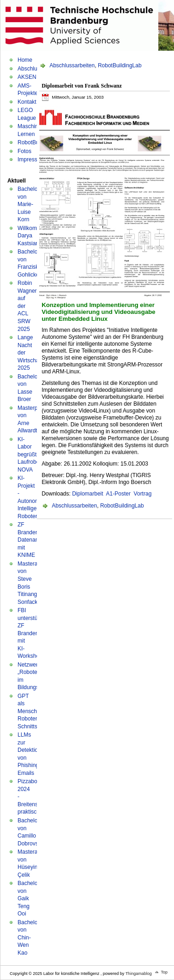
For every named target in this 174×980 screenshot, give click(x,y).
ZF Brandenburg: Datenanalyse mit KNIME (34, 540)
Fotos (24, 151)
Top (164, 972)
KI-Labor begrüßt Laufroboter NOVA (32, 455)
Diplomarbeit (87, 494)
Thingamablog (139, 974)
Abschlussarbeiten (72, 65)
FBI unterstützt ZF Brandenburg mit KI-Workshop (33, 633)
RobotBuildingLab (120, 65)
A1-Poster (118, 494)
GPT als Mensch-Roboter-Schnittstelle (33, 711)
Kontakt (27, 102)
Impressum (31, 159)
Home (25, 60)
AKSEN (27, 77)
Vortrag (143, 494)
